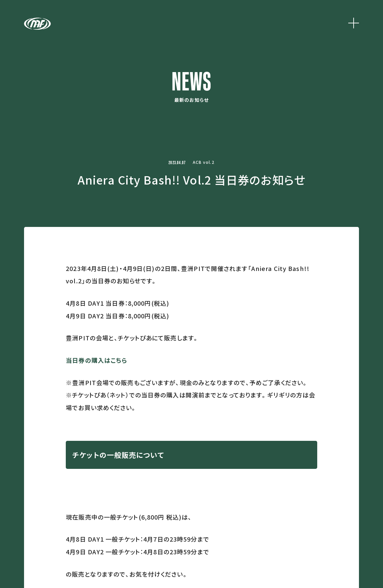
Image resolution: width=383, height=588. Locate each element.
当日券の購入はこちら (97, 360)
